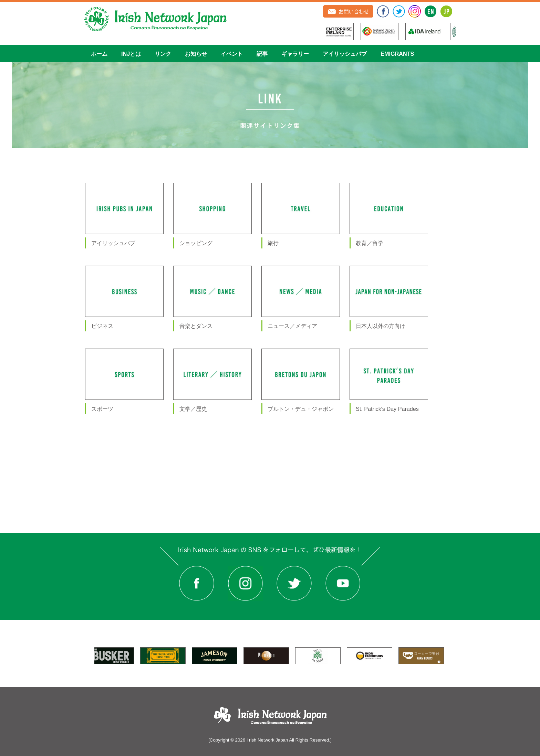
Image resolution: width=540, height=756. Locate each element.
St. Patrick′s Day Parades (387, 409)
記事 (262, 54)
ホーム (99, 54)
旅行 (273, 243)
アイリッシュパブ (345, 54)
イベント (232, 54)
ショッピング (196, 243)
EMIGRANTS (397, 54)
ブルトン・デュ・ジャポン (301, 409)
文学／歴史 (193, 409)
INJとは (131, 54)
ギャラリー (295, 54)
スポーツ (102, 409)
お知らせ (196, 54)
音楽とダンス (196, 326)
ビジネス (102, 326)
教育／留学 (370, 243)
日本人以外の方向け (381, 326)
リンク (163, 54)
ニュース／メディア (292, 326)
